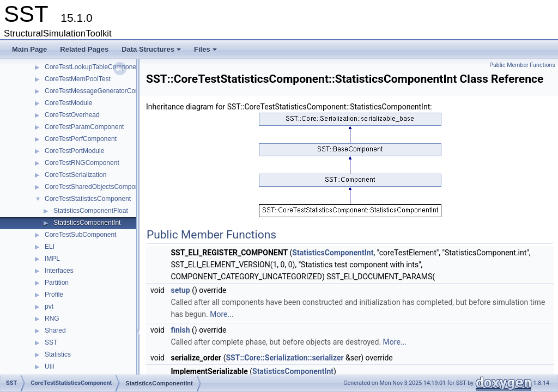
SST (51, 342)
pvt (49, 307)
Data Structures (152, 52)
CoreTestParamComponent (84, 127)
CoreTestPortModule (74, 151)
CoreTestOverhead (72, 115)
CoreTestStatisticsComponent (88, 199)
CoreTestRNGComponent (82, 163)
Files (206, 52)
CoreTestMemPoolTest (78, 79)
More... (222, 314)
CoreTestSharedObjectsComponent (96, 187)
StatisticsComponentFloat (91, 211)
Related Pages (84, 49)
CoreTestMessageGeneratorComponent (103, 91)
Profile (54, 295)
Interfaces (59, 271)
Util (49, 366)
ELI (50, 247)
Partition (57, 283)
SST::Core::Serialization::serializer (284, 358)
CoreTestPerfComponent (81, 139)
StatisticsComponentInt (87, 223)
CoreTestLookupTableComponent (93, 67)
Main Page (29, 49)
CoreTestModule (68, 103)
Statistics (58, 354)
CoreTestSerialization (75, 175)
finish (180, 330)
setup (180, 290)
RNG (52, 318)
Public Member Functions (522, 65)
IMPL (52, 259)
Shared (55, 330)
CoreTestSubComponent (80, 235)
